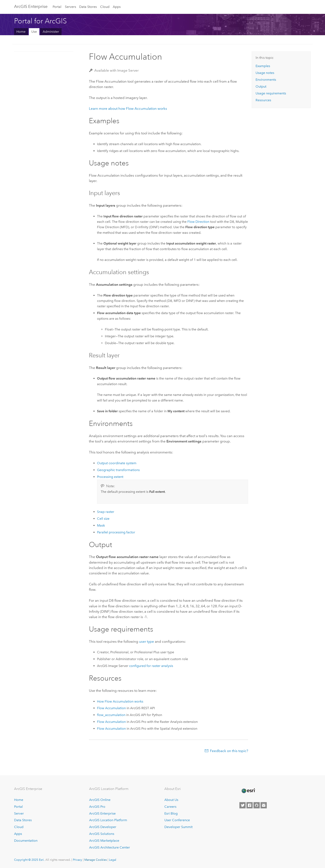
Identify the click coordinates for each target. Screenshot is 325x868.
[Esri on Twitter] (243, 805)
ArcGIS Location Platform (108, 820)
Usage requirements (271, 93)
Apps (117, 7)
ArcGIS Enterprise (31, 6)
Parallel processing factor (116, 532)
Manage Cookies (96, 860)
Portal (57, 7)
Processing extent (110, 477)
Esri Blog (171, 813)
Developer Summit (178, 827)
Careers (170, 807)
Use (34, 32)
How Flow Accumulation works (120, 701)
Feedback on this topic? (229, 751)
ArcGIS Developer (103, 827)
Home (21, 32)
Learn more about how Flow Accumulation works (128, 108)
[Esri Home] (248, 791)
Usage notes (265, 73)
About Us (171, 800)
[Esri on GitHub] (257, 805)
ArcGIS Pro (97, 807)
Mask (101, 525)
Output (261, 86)
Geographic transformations (118, 470)
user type (147, 641)
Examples (263, 66)
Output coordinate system (117, 463)
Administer (51, 32)
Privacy (78, 860)
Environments (266, 80)
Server (19, 813)
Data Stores (88, 7)
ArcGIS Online (100, 800)
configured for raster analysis (151, 666)
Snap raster (106, 512)
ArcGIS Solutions (102, 834)
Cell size (103, 519)
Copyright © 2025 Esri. (29, 860)
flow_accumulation (111, 715)
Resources (263, 100)
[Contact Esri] (264, 805)
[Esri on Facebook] (250, 805)
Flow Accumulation (111, 708)
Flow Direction (198, 222)
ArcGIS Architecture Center (110, 847)
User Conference (177, 820)
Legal (113, 860)
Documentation (26, 841)
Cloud (105, 7)
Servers (70, 7)
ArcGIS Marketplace (104, 841)
